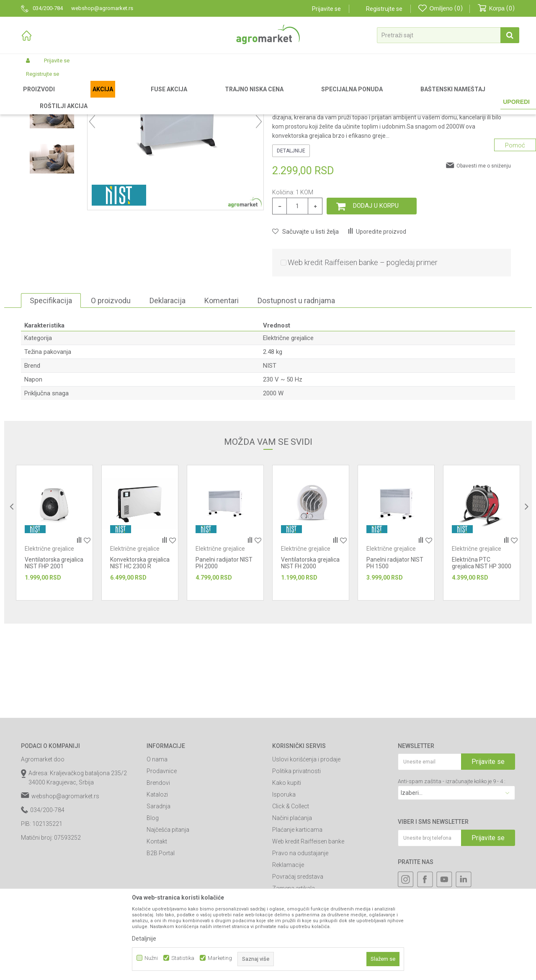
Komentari (222, 388)
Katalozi (157, 882)
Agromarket (35, 97)
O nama (157, 847)
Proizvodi (65, 97)
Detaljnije (291, 238)
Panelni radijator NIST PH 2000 (224, 650)
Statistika (183, 958)
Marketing (220, 958)
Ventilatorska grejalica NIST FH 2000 (310, 650)
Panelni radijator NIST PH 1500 (395, 650)
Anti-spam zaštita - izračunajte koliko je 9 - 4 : (452, 869)
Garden (90, 97)
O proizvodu (111, 388)
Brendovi (158, 870)
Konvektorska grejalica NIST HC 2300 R (140, 650)
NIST (270, 453)
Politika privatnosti (296, 859)
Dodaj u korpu (376, 293)
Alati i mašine (121, 97)
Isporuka (284, 882)
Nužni (151, 958)
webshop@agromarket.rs (65, 884)
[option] (52, 156)
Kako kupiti (287, 870)
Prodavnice (162, 859)
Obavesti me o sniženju (484, 253)
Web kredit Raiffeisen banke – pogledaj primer (363, 350)
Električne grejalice (192, 97)
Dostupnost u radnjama (296, 388)
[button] (448, 35)
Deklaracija (167, 388)
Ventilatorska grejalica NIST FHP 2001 (54, 650)
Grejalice (153, 97)
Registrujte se (384, 9)
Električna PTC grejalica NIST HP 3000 (482, 650)
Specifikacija (51, 388)
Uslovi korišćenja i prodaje (306, 847)
